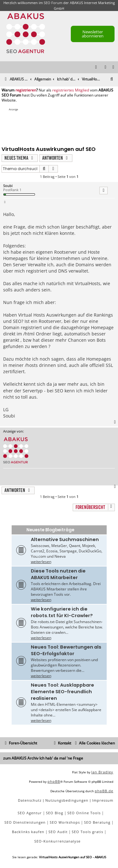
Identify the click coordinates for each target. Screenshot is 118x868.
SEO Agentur (30, 813)
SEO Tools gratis (87, 832)
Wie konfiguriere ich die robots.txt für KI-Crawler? (62, 612)
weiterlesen (41, 562)
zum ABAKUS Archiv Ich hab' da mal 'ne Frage (43, 758)
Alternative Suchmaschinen (65, 539)
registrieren (26, 90)
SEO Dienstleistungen (25, 822)
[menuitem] (114, 67)
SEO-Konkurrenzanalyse (57, 841)
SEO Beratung (97, 822)
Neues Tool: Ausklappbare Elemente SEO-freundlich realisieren (62, 692)
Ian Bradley (102, 772)
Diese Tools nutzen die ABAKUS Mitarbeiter (58, 574)
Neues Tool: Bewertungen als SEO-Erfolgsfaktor (66, 650)
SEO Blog (55, 813)
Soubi (8, 186)
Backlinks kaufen (28, 832)
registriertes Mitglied (71, 90)
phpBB (54, 781)
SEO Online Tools (84, 813)
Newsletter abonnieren (93, 34)
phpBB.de (104, 791)
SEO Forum (53, 3)
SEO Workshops (65, 822)
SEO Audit (58, 832)
